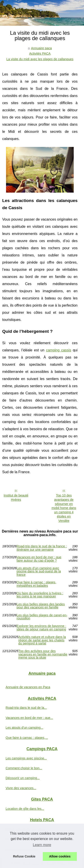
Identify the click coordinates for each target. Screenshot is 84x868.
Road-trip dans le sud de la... (26, 708)
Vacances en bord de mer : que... (29, 718)
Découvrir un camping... (23, 778)
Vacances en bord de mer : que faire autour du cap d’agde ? (39, 559)
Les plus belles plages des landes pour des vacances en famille (41, 606)
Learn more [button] (42, 845)
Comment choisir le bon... (24, 768)
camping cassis (58, 350)
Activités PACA (40, 54)
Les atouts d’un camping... (24, 728)
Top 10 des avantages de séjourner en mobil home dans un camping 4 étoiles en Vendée (64, 508)
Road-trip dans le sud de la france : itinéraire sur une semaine (42, 548)
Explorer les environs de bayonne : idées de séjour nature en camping (41, 628)
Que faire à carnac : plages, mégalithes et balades (36, 584)
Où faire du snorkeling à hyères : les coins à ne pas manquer (40, 595)
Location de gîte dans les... (25, 809)
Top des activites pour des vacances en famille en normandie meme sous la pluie (43, 654)
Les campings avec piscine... (26, 758)
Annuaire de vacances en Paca (28, 687)
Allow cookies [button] (60, 856)
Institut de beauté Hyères (16, 497)
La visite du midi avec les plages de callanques (40, 59)
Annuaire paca (42, 48)
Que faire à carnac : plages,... (27, 738)
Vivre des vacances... (21, 788)
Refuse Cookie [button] (24, 856)
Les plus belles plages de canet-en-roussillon (42, 617)
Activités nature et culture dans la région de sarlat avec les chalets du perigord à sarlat (42, 640)
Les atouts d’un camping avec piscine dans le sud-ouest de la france (39, 571)
